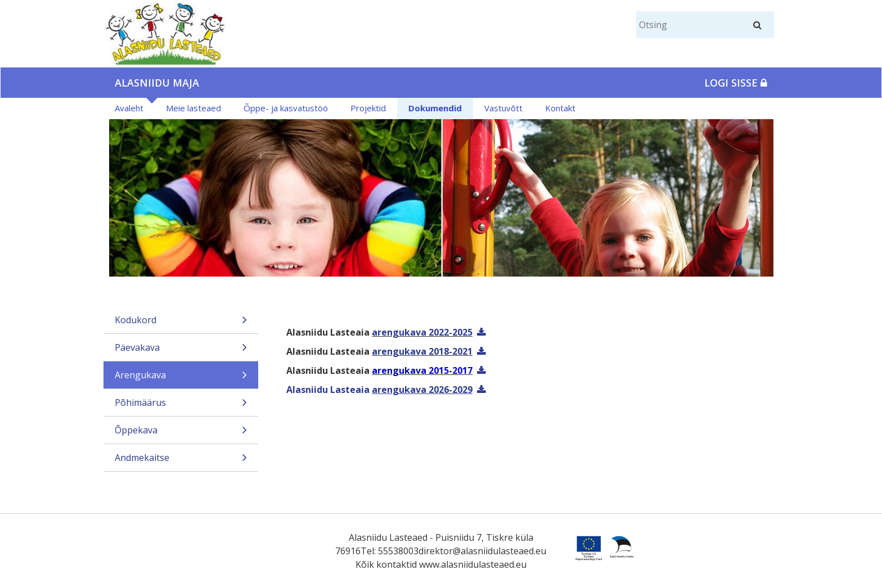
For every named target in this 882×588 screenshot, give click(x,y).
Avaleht (129, 108)
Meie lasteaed (193, 108)
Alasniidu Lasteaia (379, 390)
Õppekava (181, 434)
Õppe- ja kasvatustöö (286, 108)
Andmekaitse (181, 461)
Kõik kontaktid (386, 564)
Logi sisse (736, 83)
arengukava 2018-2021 (422, 351)
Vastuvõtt (503, 108)
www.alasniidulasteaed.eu (473, 564)
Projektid (368, 108)
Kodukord (181, 324)
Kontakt (560, 108)
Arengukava (181, 379)
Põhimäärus (181, 406)
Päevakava (181, 351)
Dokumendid (435, 108)
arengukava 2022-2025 (422, 332)
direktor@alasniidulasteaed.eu (482, 551)
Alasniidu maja (157, 83)
